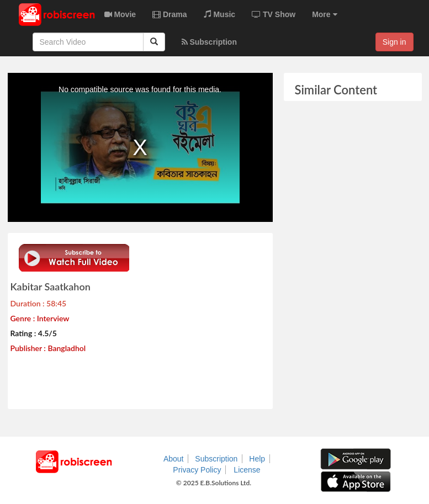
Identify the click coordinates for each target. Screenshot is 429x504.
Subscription (216, 459)
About (174, 459)
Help (257, 459)
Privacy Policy (197, 470)
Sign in (394, 42)
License (247, 470)
